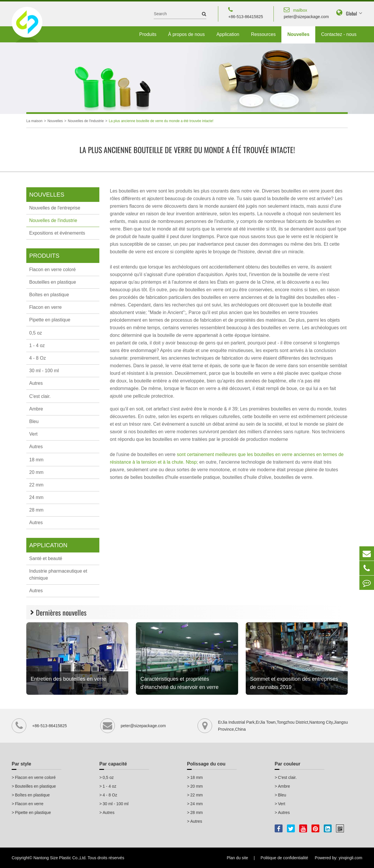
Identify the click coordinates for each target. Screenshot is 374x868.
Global (352, 13)
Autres (36, 383)
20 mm (36, 472)
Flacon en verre (45, 307)
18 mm (36, 460)
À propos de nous (186, 34)
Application (228, 34)
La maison (34, 121)
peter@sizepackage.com (306, 13)
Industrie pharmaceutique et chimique (58, 575)
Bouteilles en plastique (53, 282)
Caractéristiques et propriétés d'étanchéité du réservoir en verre (179, 683)
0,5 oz (36, 333)
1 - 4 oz (37, 345)
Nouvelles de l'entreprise (55, 208)
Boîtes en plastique (49, 295)
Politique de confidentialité (284, 858)
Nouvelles (298, 34)
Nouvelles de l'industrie (86, 121)
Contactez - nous (339, 34)
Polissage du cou (206, 764)
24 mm (36, 497)
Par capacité (113, 764)
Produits (148, 34)
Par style (21, 764)
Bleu (34, 421)
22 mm (36, 485)
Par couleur (288, 764)
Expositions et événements (57, 233)
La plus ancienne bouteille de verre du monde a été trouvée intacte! (161, 121)
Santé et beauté (46, 558)
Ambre (36, 409)
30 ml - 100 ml (44, 371)
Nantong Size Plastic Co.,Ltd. (60, 858)
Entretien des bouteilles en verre (68, 679)
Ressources (263, 34)
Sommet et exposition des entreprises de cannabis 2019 (294, 683)
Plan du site (237, 858)
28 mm (36, 510)
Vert (33, 434)
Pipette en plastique (50, 320)
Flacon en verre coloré (52, 270)
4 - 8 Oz (38, 358)
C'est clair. (40, 396)
